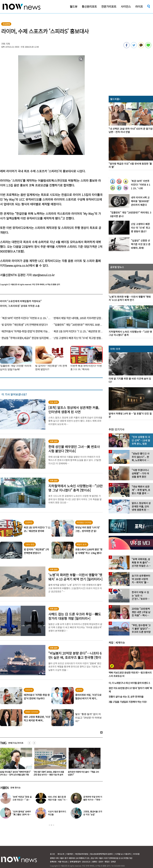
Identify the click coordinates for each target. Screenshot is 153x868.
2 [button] (51, 825)
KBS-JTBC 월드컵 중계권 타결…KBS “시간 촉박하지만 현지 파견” (58, 800)
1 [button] (49, 825)
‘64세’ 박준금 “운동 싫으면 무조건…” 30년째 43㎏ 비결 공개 (22, 800)
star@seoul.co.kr (44, 275)
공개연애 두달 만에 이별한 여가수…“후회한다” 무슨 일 (93, 800)
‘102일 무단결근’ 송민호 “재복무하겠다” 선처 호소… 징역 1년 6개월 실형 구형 (49, 773)
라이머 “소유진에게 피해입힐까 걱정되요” (21, 301)
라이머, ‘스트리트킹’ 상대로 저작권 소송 (20, 306)
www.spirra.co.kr (17, 265)
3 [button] (54, 825)
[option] (49, 763)
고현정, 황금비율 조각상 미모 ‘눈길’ (93, 813)
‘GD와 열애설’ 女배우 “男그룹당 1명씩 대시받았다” (22, 814)
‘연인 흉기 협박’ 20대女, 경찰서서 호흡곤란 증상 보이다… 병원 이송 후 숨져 (83, 773)
